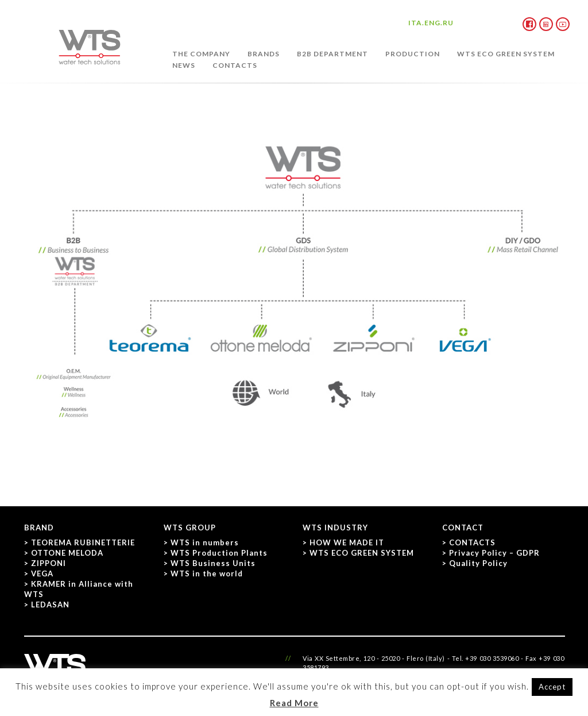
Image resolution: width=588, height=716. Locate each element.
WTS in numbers (205, 542)
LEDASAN (50, 605)
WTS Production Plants (219, 553)
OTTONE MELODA (67, 553)
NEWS (184, 65)
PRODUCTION (413, 54)
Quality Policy (478, 563)
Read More (294, 703)
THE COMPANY (201, 54)
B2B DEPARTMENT (332, 54)
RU (448, 23)
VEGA (42, 573)
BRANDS (264, 54)
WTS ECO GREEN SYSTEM (506, 54)
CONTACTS (235, 65)
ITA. (416, 23)
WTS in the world (207, 573)
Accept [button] (552, 687)
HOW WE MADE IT (347, 542)
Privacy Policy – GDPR (494, 553)
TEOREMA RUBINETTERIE (83, 542)
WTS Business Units (213, 563)
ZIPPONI (49, 563)
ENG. (434, 23)
